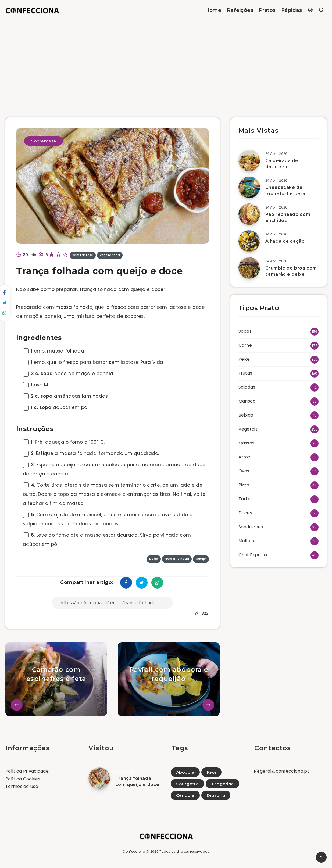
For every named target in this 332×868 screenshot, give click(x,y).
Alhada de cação (285, 241)
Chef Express (253, 555)
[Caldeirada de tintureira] (249, 160)
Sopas (245, 331)
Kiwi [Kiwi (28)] (211, 772)
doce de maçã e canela (68, 374)
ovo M (35, 385)
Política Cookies (23, 779)
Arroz (244, 457)
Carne (245, 345)
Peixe (244, 359)
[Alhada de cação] (249, 241)
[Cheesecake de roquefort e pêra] (249, 187)
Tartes (246, 499)
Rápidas (292, 10)
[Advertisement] (166, 61)
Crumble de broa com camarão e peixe (291, 271)
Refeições (240, 10)
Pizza (244, 485)
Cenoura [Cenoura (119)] (185, 795)
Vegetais (248, 429)
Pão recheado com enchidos (288, 217)
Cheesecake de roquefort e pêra (285, 191)
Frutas (245, 373)
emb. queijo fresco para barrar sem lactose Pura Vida (93, 362)
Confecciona (134, 851)
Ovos (244, 471)
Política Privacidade (27, 771)
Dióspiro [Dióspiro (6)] (216, 795)
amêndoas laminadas (65, 396)
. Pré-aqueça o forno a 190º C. (64, 442)
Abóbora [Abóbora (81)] (185, 772)
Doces (245, 513)
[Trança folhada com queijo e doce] (99, 778)
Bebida (246, 415)
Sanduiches (251, 527)
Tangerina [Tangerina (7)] (222, 784)
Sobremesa (44, 141)
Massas (247, 443)
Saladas (247, 387)
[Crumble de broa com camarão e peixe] (249, 268)
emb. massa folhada (53, 351)
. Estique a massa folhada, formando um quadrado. (91, 453)
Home (213, 10)
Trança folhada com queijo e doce (137, 781)
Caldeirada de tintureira (282, 164)
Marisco (247, 401)
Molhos (246, 541)
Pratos (267, 10)
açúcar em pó (55, 407)
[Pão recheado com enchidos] (249, 214)
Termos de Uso (22, 786)
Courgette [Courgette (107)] (188, 784)
